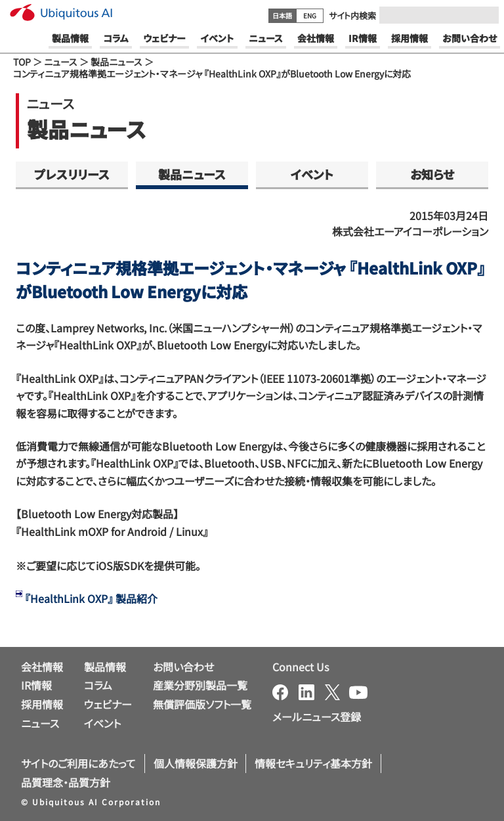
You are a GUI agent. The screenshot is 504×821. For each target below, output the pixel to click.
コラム (98, 685)
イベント (312, 174)
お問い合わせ (183, 667)
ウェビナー (108, 704)
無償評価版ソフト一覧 (202, 704)
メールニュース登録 (317, 717)
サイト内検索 (352, 15)
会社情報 (42, 667)
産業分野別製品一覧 (200, 685)
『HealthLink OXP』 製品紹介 (91, 598)
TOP (22, 62)
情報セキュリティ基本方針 (313, 763)
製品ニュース (116, 62)
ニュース (61, 62)
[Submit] (485, 15)
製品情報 (105, 667)
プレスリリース (72, 174)
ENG (310, 15)
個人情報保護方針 (196, 763)
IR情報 (36, 685)
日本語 (282, 15)
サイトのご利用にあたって (78, 763)
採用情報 (42, 704)
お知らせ (432, 174)
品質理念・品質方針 (66, 782)
